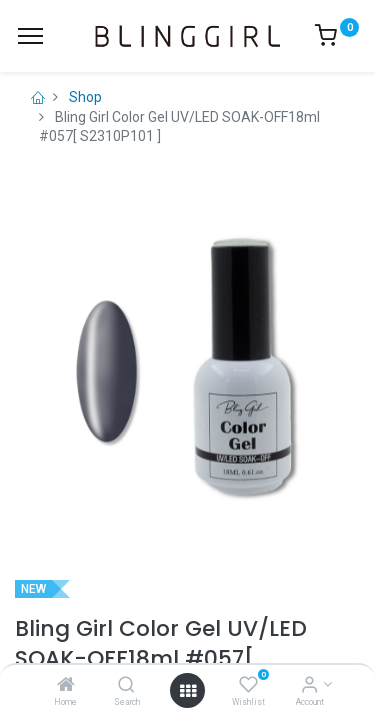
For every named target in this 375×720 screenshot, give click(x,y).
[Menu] (30, 36)
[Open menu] (188, 691)
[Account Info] (309, 686)
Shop (85, 97)
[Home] (66, 686)
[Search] (126, 686)
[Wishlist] (248, 686)
